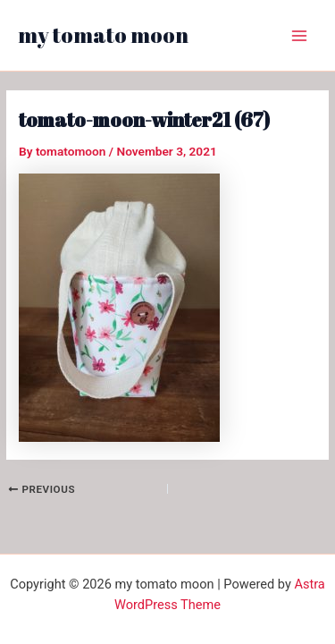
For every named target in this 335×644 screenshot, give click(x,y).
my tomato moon (103, 35)
